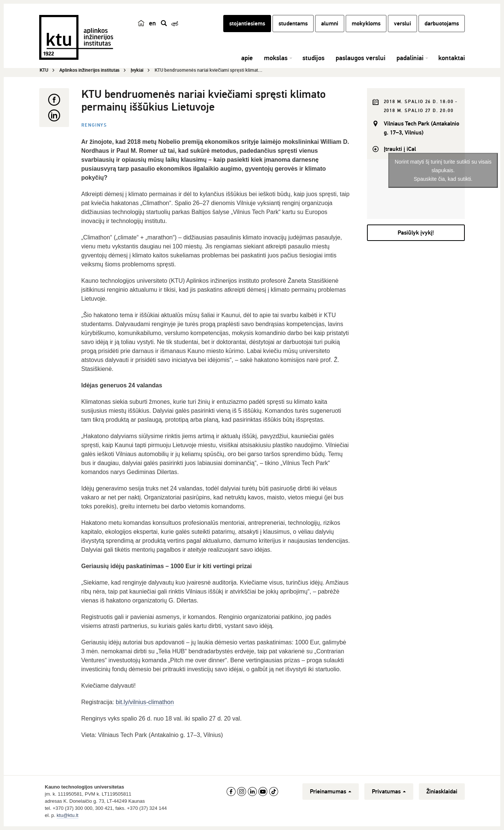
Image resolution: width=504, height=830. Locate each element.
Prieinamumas (331, 792)
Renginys (94, 125)
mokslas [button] (276, 58)
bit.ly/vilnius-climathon (145, 702)
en (153, 23)
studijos (313, 58)
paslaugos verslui (360, 58)
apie (247, 58)
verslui (402, 24)
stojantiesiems (247, 24)
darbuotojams (442, 24)
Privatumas (389, 792)
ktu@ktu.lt (68, 815)
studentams (293, 24)
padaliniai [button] (410, 58)
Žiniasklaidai (442, 792)
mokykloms (366, 24)
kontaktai (452, 58)
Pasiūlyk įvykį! (416, 233)
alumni (330, 24)
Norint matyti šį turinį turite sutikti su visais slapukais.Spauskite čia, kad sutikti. (443, 170)
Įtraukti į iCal (400, 149)
